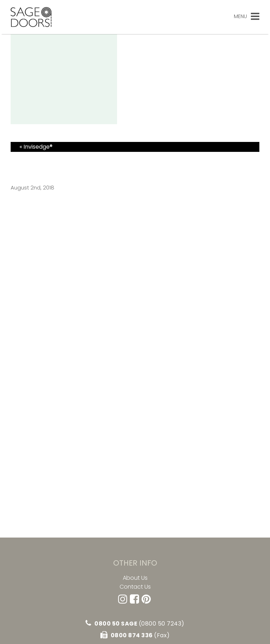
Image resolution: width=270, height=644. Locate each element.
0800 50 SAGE (135, 624)
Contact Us (135, 587)
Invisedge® (38, 147)
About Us (135, 578)
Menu (247, 16)
